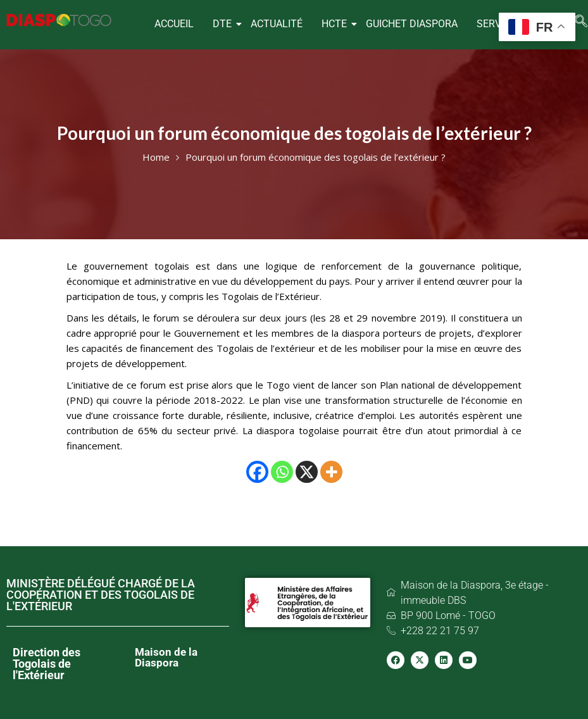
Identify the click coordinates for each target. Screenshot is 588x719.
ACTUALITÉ (277, 24)
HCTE (336, 24)
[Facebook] (257, 472)
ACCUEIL (174, 24)
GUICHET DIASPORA (412, 24)
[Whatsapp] (282, 472)
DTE (224, 24)
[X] (307, 472)
